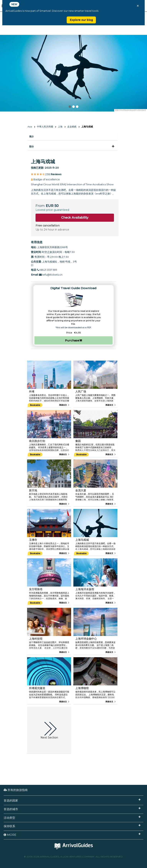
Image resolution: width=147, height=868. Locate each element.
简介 (32, 137)
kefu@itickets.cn (51, 275)
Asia (30, 127)
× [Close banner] (138, 6)
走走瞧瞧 (72, 127)
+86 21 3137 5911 (47, 270)
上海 (60, 127)
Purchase (73, 340)
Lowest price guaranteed (52, 210)
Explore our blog (81, 20)
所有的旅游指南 (16, 790)
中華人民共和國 (45, 127)
